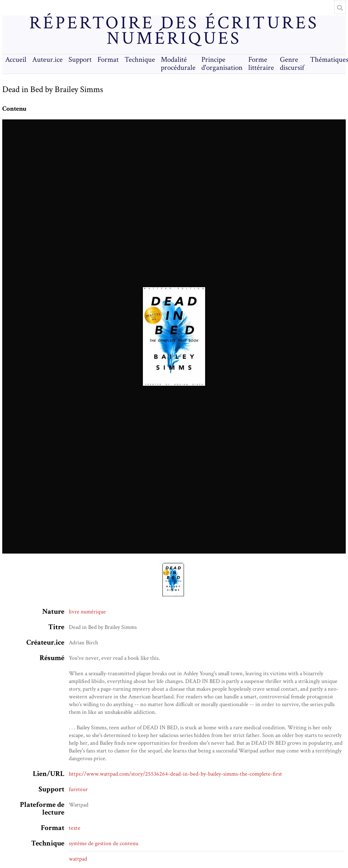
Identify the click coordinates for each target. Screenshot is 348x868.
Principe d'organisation (222, 64)
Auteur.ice (47, 60)
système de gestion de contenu (104, 843)
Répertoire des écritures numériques (174, 31)
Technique (140, 60)
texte (75, 828)
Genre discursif (292, 64)
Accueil (16, 60)
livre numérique (87, 612)
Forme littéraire (261, 64)
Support (80, 60)
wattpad (78, 859)
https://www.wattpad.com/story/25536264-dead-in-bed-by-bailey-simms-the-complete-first (175, 774)
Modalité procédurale (178, 64)
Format (108, 60)
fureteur (78, 789)
